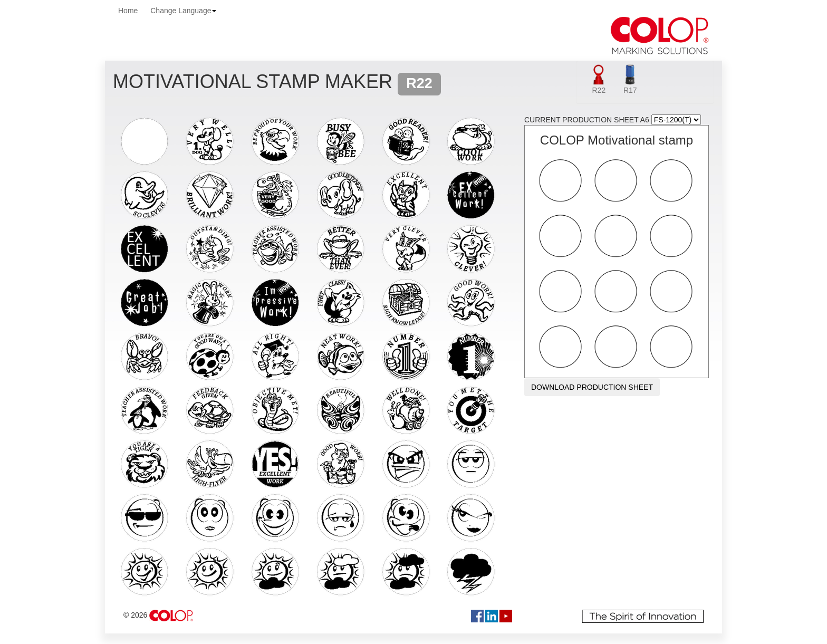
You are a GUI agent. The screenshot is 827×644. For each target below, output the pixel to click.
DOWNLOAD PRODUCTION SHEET (592, 387)
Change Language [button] (183, 11)
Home (128, 11)
